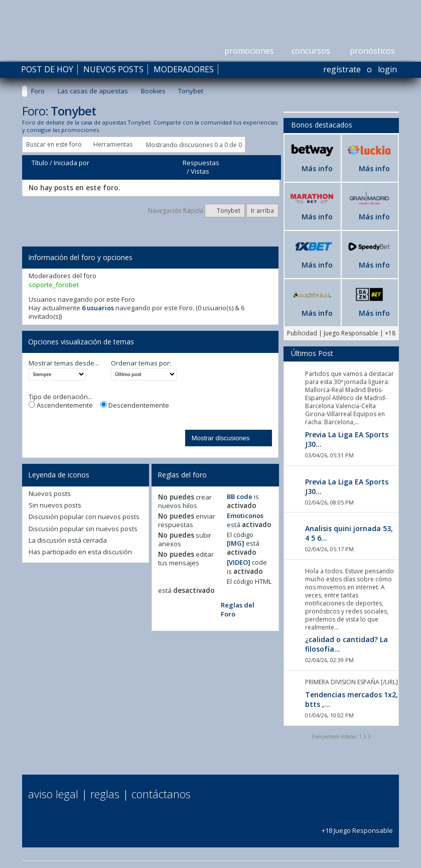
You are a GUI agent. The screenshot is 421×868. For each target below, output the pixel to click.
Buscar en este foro (54, 144)
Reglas (105, 794)
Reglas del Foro (238, 609)
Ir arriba (262, 211)
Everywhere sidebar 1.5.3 (341, 736)
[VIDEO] (239, 562)
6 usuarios (98, 308)
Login (387, 69)
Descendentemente (135, 405)
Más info (317, 168)
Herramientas (113, 144)
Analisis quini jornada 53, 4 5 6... (349, 533)
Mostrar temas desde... (64, 363)
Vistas (200, 171)
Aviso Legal (53, 794)
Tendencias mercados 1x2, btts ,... (352, 699)
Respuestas (201, 163)
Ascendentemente (61, 405)
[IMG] (236, 543)
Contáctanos (161, 794)
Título (40, 163)
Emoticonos (245, 516)
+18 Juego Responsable (357, 826)
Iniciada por (72, 163)
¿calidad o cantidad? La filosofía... (346, 644)
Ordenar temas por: (141, 363)
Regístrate (342, 69)
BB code (240, 497)
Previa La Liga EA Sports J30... (347, 439)
